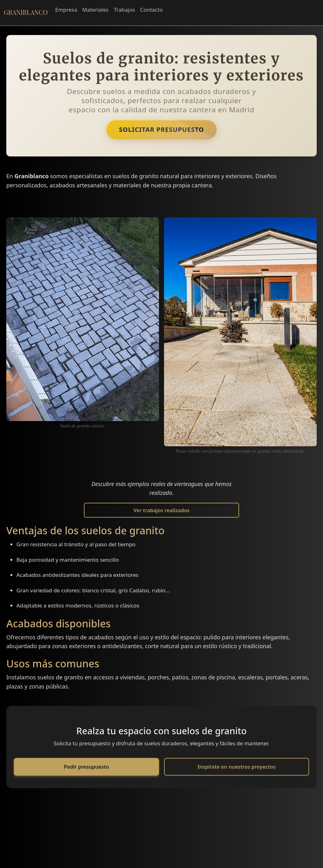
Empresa (66, 10)
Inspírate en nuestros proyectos (237, 767)
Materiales (96, 10)
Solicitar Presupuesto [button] (161, 129)
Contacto (151, 10)
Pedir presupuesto (87, 767)
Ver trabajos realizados (161, 510)
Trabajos (124, 10)
